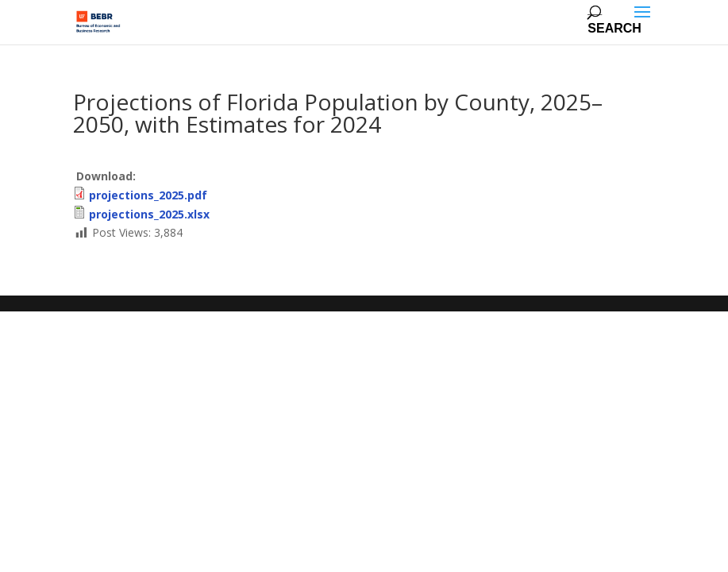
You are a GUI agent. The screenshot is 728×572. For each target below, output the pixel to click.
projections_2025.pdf (148, 195)
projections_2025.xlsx (149, 214)
